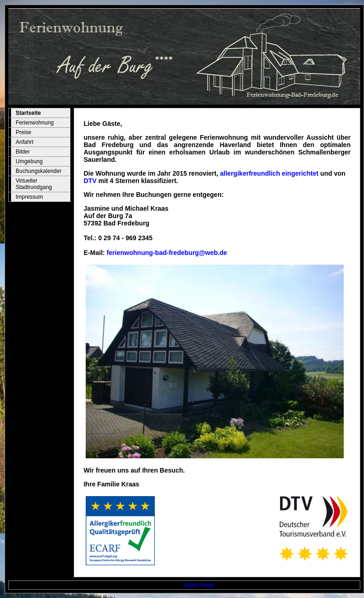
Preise (23, 132)
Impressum (29, 197)
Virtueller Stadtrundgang (34, 184)
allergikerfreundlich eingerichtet (270, 173)
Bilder (23, 152)
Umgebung (29, 161)
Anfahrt (25, 142)
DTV (90, 181)
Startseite (28, 113)
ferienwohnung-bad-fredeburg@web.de (167, 253)
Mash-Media (200, 585)
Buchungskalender (38, 171)
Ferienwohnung (35, 123)
